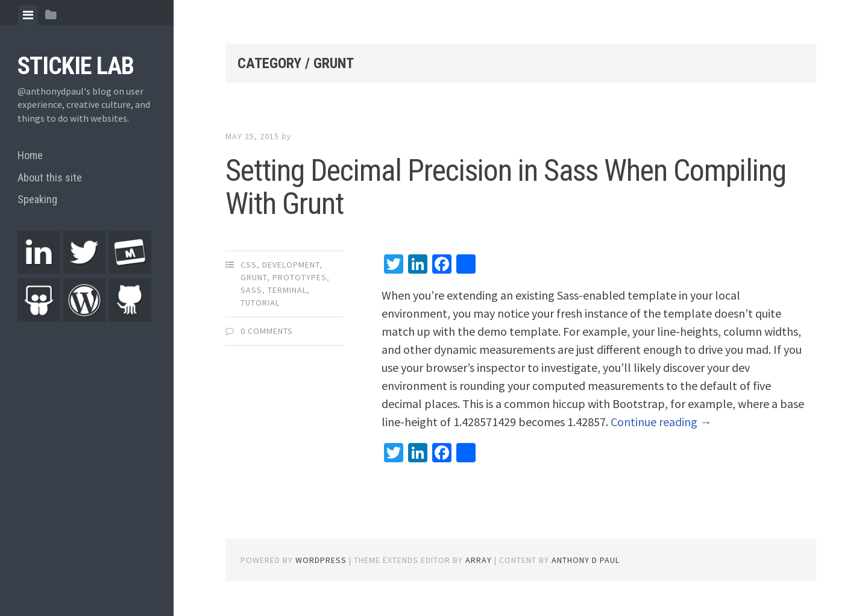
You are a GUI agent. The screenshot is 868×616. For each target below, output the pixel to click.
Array (479, 560)
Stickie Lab (76, 66)
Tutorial (260, 303)
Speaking (37, 199)
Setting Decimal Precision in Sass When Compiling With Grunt (506, 187)
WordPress (321, 560)
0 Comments (267, 331)
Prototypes (300, 277)
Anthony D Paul (586, 560)
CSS (249, 265)
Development (291, 265)
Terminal (287, 290)
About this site (50, 178)
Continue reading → (661, 422)
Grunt (254, 277)
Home (30, 155)
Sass (251, 290)
